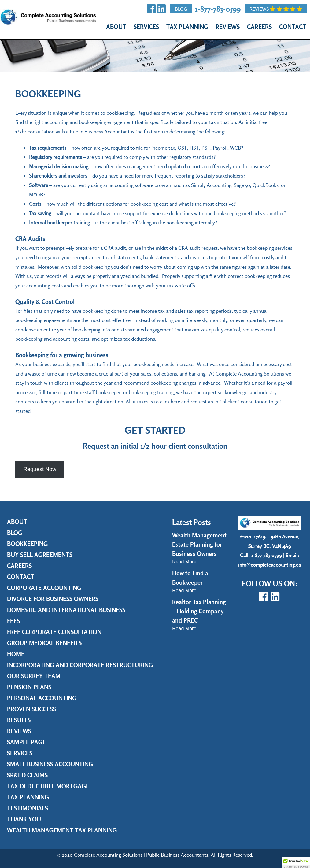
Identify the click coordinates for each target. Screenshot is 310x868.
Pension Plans (29, 687)
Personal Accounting (42, 698)
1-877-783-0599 (218, 9)
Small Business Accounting (50, 764)
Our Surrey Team (34, 676)
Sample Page (26, 742)
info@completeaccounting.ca (269, 565)
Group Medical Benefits (44, 643)
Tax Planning (187, 27)
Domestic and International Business (66, 610)
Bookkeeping (27, 544)
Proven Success (31, 709)
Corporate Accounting (44, 588)
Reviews (276, 9)
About (116, 27)
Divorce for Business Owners (53, 599)
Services (146, 27)
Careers (259, 27)
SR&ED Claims (27, 775)
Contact (293, 27)
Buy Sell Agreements (40, 555)
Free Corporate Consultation (54, 632)
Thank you (24, 819)
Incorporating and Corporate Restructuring (80, 665)
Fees (13, 621)
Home (16, 654)
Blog (181, 9)
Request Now (40, 469)
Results (19, 720)
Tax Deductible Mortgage (48, 786)
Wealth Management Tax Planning (62, 830)
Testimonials (28, 808)
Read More (184, 562)
